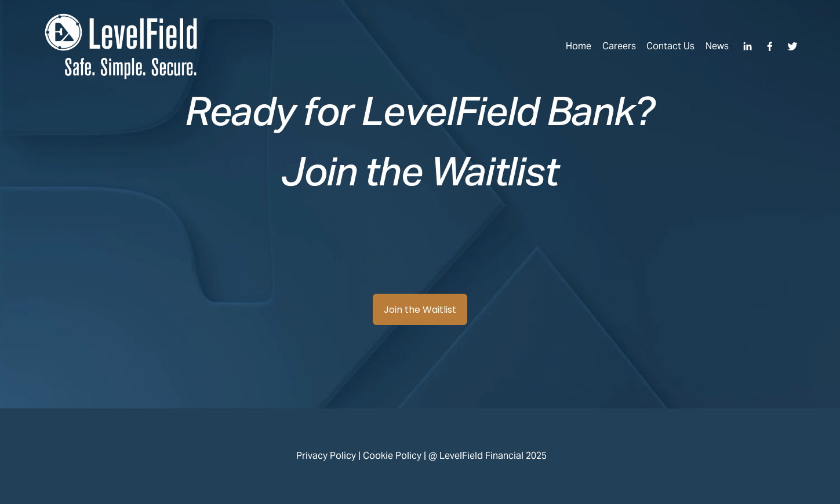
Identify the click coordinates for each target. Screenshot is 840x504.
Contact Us (670, 46)
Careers (619, 46)
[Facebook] (770, 46)
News (717, 46)
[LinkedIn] (747, 46)
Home (579, 46)
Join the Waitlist (420, 310)
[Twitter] (792, 46)
